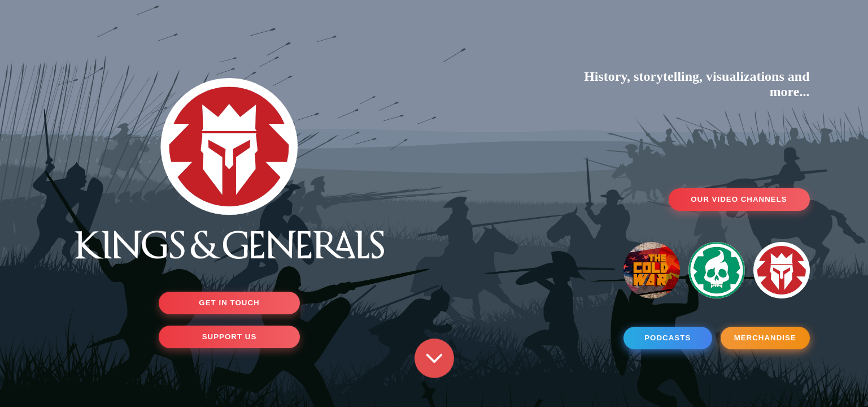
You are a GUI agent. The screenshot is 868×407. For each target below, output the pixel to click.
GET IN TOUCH (229, 303)
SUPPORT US (230, 337)
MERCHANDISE (765, 338)
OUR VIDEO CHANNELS (739, 199)
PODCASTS (668, 338)
